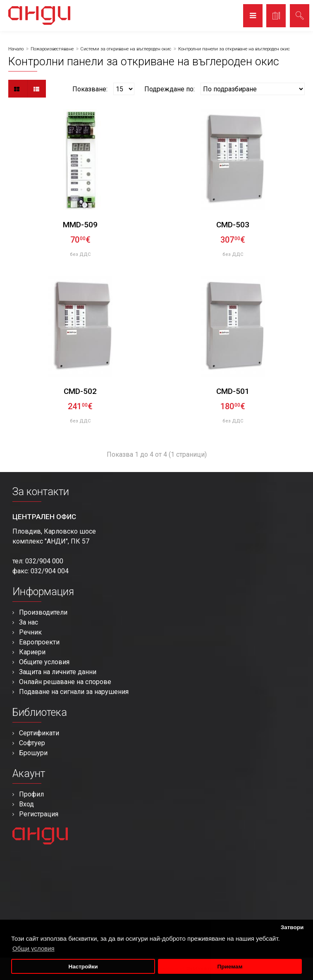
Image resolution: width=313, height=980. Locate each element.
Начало (16, 49)
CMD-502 (80, 391)
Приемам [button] (230, 967)
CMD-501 (233, 391)
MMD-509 (80, 225)
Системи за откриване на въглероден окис (126, 49)
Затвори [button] (292, 927)
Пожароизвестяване (52, 49)
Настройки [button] (83, 967)
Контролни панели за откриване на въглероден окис (234, 49)
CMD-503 (233, 225)
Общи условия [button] (33, 948)
